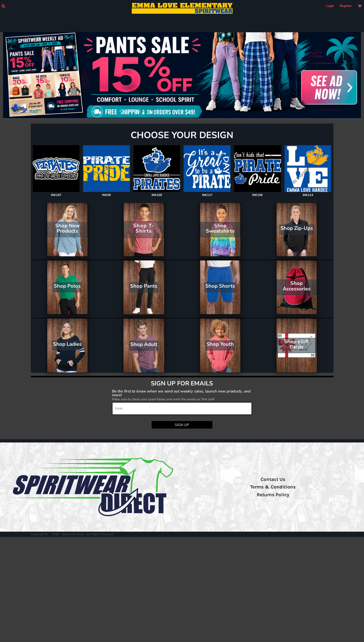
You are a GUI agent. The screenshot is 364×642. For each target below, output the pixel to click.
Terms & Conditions (273, 487)
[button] (3, 6)
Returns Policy (273, 495)
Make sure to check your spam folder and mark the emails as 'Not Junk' (164, 399)
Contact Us (273, 479)
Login (330, 6)
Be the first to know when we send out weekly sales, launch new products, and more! (181, 393)
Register (346, 6)
